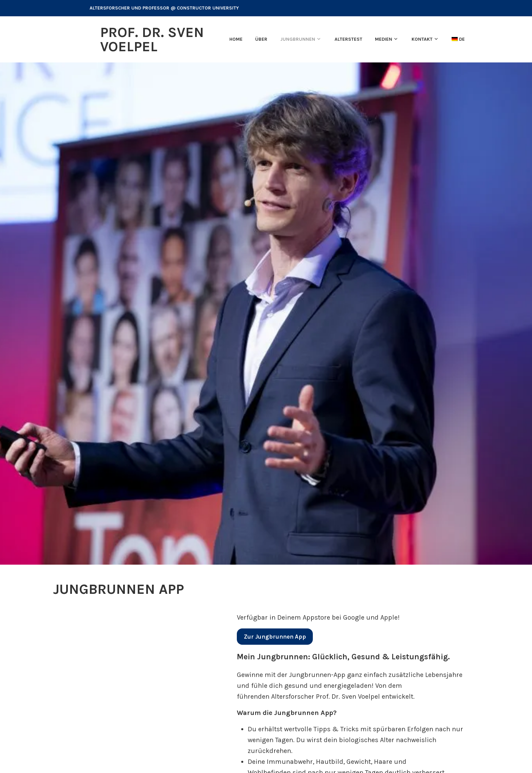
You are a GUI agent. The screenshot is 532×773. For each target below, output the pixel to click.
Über (261, 39)
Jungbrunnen (298, 39)
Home (236, 39)
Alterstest (348, 39)
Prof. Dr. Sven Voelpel (152, 39)
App (275, 637)
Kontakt (422, 39)
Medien (384, 39)
